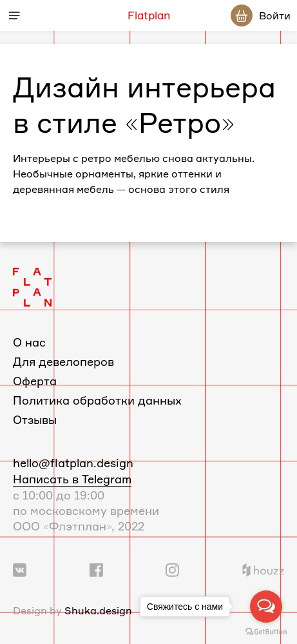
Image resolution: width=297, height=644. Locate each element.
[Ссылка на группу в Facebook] (96, 569)
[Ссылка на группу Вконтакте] (20, 569)
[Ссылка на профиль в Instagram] (172, 569)
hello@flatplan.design (73, 463)
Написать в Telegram (72, 479)
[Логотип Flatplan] (32, 286)
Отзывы (35, 419)
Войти (275, 15)
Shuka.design (98, 610)
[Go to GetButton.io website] (266, 631)
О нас (29, 342)
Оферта (35, 381)
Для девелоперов (63, 361)
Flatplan (149, 15)
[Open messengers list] (266, 607)
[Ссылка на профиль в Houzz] (263, 569)
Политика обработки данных (97, 400)
